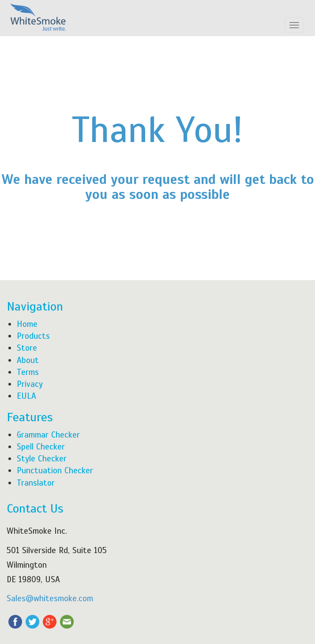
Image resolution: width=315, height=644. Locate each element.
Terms (28, 372)
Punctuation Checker (55, 470)
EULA (26, 396)
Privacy (30, 384)
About (28, 360)
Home (27, 324)
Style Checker (42, 459)
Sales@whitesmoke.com (50, 598)
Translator (36, 483)
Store (27, 348)
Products (33, 336)
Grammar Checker (48, 435)
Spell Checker (41, 447)
